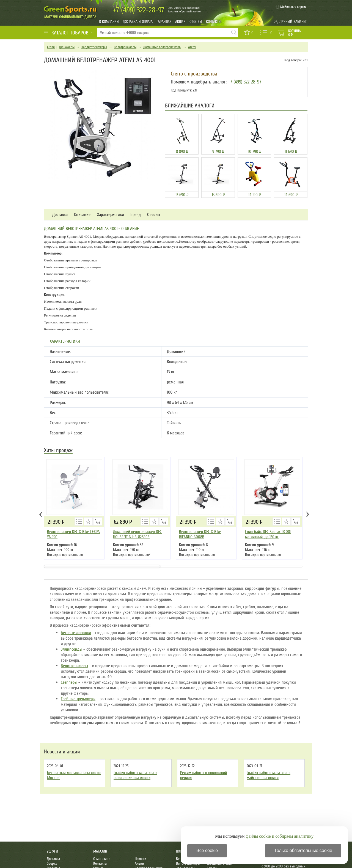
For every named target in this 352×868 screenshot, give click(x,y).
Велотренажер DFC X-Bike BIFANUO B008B (200, 534)
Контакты (214, 22)
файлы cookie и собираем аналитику (280, 836)
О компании (109, 22)
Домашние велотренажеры (162, 47)
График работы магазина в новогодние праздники (135, 775)
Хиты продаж (58, 451)
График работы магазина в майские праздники (269, 775)
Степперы (69, 682)
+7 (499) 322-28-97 (245, 82)
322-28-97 (138, 10)
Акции (180, 22)
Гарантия (164, 22)
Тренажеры (67, 47)
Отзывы (196, 22)
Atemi (51, 47)
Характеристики (111, 215)
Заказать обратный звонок (185, 11)
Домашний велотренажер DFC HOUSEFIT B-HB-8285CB (137, 534)
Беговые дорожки (76, 633)
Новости (141, 859)
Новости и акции (62, 752)
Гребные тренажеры (78, 699)
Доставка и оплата (138, 22)
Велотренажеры (125, 47)
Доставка (60, 215)
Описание (82, 215)
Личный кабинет (293, 22)
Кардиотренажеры (94, 47)
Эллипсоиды (71, 649)
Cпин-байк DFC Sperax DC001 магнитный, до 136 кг (268, 534)
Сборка (52, 863)
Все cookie (207, 851)
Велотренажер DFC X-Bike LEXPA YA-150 (73, 534)
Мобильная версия (293, 7)
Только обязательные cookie (303, 851)
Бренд (136, 215)
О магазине (102, 859)
